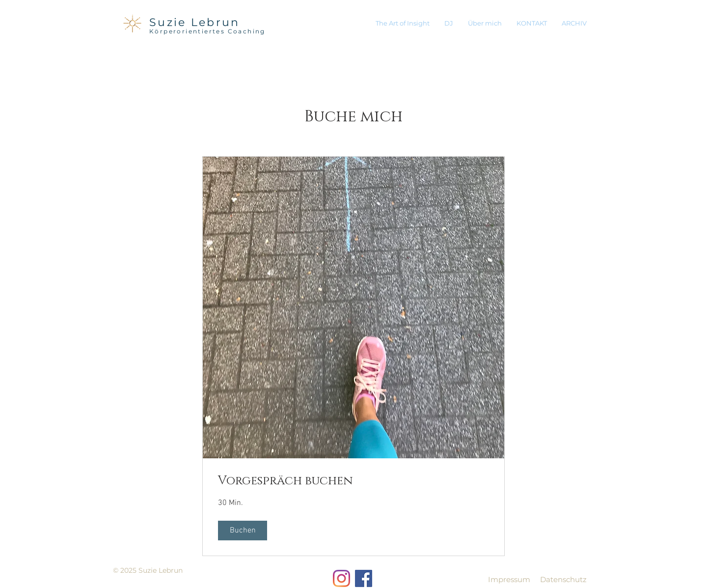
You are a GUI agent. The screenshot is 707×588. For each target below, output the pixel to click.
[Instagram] (341, 578)
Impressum (509, 579)
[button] (243, 531)
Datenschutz (563, 579)
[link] (353, 481)
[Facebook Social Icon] (364, 578)
